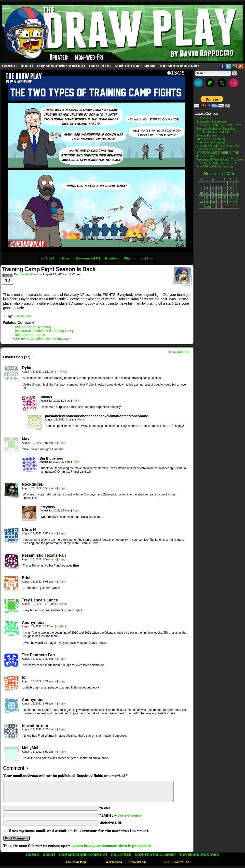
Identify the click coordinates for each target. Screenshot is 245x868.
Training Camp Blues (29, 335)
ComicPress (138, 862)
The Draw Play (76, 862)
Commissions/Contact (61, 66)
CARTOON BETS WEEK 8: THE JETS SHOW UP (218, 154)
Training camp (23, 316)
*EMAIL (121, 816)
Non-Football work (135, 66)
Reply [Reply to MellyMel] (62, 752)
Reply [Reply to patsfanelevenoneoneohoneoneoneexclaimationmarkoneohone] (82, 419)
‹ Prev (65, 258)
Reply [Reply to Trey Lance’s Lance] (64, 604)
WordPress (114, 862)
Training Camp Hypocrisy (32, 327)
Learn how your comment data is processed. (112, 846)
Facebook (223, 66)
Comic (10, 66)
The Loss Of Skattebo (211, 139)
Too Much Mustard (179, 66)
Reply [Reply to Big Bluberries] (76, 462)
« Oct (207, 207)
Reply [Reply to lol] (62, 681)
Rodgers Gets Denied (211, 142)
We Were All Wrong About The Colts (220, 160)
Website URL (111, 823)
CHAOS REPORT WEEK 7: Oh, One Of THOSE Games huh (217, 165)
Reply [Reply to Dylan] (64, 372)
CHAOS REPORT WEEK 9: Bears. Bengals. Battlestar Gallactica (219, 127)
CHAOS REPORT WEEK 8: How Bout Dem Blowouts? (218, 148)
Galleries (100, 66)
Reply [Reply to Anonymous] (64, 626)
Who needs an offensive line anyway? (42, 339)
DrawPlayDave (28, 274)
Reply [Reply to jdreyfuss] (76, 510)
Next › (130, 258)
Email (235, 66)
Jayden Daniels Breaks (211, 122)
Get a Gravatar (130, 816)
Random (112, 258)
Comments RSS (179, 352)
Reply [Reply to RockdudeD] (62, 488)
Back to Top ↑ (182, 862)
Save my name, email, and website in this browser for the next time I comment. (79, 831)
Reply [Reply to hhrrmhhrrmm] (62, 729)
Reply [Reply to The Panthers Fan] (62, 659)
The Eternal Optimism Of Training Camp (44, 331)
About (27, 66)
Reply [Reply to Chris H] (62, 533)
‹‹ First (48, 258)
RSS (241, 66)
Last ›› (147, 258)
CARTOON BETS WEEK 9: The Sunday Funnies (217, 134)
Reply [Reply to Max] (62, 443)
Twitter (229, 66)
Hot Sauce (203, 118)
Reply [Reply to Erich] (62, 582)
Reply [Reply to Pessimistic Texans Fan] (62, 559)
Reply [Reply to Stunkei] (76, 401)
